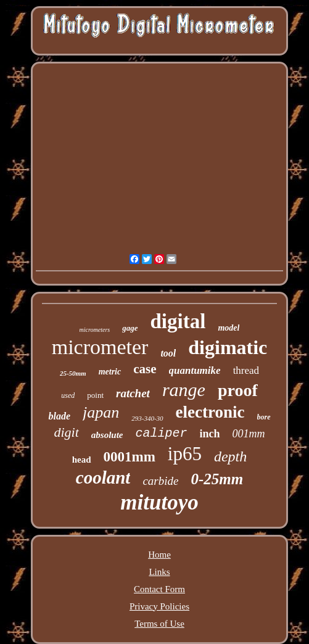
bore (264, 417)
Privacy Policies (159, 606)
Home (159, 555)
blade (59, 416)
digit (66, 432)
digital (178, 321)
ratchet (133, 393)
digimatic (228, 347)
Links (159, 572)
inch (210, 434)
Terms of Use (159, 624)
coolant (103, 477)
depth (230, 456)
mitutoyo (159, 502)
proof (238, 390)
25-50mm (73, 373)
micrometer (100, 347)
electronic (210, 412)
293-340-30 (147, 418)
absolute (107, 435)
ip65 (185, 454)
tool (168, 353)
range (184, 390)
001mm (249, 434)
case (145, 369)
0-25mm (217, 479)
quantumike (195, 370)
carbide (160, 481)
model (229, 328)
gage (130, 328)
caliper (161, 433)
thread (246, 370)
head (82, 460)
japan (101, 412)
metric (110, 372)
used (68, 395)
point (95, 395)
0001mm (130, 457)
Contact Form (159, 589)
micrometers (95, 330)
